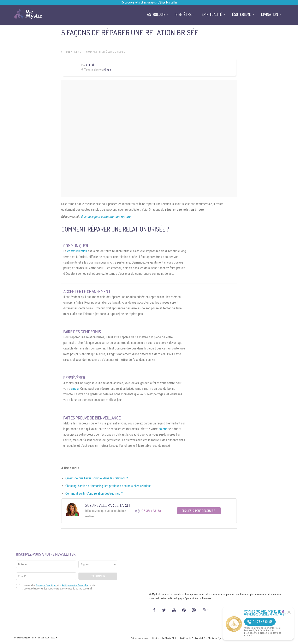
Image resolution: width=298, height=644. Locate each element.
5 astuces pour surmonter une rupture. (106, 217)
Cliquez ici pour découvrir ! (199, 511)
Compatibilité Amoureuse (106, 52)
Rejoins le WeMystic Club (164, 638)
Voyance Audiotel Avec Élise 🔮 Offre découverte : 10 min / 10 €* (265, 613)
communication (77, 251)
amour (75, 389)
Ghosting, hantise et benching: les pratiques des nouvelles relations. (109, 486)
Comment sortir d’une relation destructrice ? (94, 494)
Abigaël (91, 65)
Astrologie (156, 14)
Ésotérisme (242, 14)
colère (163, 429)
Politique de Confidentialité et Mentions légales (202, 638)
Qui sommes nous (139, 638)
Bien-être (74, 52)
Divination (270, 14)
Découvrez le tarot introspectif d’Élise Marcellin (149, 2)
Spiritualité (212, 14)
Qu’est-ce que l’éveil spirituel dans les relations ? (97, 478)
